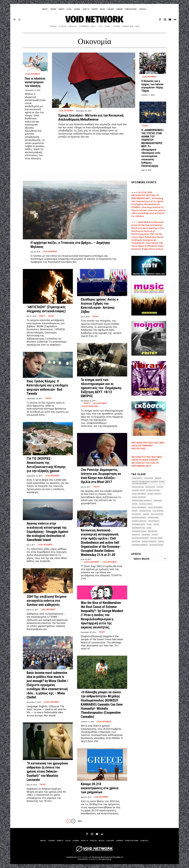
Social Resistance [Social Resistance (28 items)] (155, 507)
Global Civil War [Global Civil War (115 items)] (153, 490)
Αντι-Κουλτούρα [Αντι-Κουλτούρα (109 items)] (157, 514)
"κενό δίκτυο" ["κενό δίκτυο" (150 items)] (137, 478)
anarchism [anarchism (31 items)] (149, 478)
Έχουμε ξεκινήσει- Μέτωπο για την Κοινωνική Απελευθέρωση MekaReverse (91, 117)
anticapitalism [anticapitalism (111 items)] (138, 487)
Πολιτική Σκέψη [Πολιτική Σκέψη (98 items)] (157, 538)
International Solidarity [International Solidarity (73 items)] (142, 501)
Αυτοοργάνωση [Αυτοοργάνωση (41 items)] (154, 521)
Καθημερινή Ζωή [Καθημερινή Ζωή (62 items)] (138, 528)
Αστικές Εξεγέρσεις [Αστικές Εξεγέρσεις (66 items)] (139, 521)
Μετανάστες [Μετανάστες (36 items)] (153, 531)
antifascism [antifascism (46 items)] (150, 487)
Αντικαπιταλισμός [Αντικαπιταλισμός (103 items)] (139, 518)
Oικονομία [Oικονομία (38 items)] (158, 501)
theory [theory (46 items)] (135, 511)
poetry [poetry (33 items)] (135, 504)
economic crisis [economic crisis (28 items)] (138, 490)
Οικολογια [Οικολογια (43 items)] (136, 535)
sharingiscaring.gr (105, 859)
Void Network (71, 857)
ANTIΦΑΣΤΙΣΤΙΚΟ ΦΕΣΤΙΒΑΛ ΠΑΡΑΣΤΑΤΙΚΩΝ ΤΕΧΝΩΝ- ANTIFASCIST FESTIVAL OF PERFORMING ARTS (147, 461)
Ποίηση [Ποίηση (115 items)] (155, 535)
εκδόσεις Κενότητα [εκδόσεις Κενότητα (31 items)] (149, 542)
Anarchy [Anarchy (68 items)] (158, 478)
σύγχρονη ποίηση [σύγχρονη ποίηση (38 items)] (156, 545)
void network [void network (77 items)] (158, 511)
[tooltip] (160, 20)
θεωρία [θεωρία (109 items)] (161, 542)
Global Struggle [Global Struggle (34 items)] (154, 494)
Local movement (66, 111)
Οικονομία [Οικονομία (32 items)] (146, 535)
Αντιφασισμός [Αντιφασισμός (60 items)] (153, 518)
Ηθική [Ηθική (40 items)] (149, 525)
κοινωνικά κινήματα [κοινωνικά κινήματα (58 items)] (140, 545)
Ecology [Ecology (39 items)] (160, 487)
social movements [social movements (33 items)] (139, 507)
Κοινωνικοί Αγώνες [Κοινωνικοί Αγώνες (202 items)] (139, 531)
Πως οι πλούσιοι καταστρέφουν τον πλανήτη (35, 82)
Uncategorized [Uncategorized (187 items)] (145, 511)
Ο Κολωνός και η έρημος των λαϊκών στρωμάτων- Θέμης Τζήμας (152, 86)
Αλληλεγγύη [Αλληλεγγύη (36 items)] (137, 514)
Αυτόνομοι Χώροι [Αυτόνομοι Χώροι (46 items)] (139, 525)
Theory (145, 126)
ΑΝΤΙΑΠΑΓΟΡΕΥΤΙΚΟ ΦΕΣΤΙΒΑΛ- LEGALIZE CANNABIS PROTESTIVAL (148, 446)
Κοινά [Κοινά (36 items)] (149, 528)
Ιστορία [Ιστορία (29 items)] (156, 525)
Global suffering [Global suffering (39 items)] (139, 497)
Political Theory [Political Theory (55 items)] (146, 504)
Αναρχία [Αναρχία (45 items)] (146, 514)
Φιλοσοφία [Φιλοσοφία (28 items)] (136, 542)
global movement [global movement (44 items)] (139, 494)
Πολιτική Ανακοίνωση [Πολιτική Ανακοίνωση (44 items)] (140, 538)
